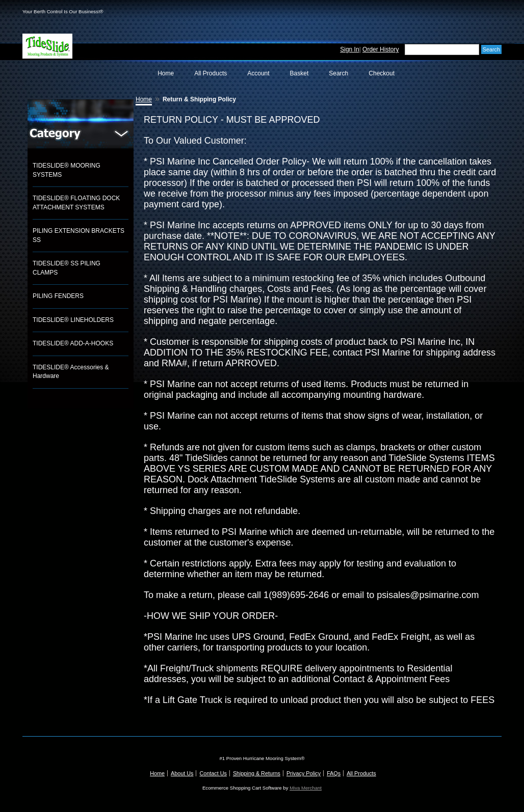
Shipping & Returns (257, 773)
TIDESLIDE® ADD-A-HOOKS (73, 343)
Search (338, 73)
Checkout (382, 73)
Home (166, 73)
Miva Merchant (306, 788)
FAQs (334, 773)
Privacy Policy (304, 773)
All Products (211, 73)
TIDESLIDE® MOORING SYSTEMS (67, 170)
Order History (381, 49)
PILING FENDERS (58, 296)
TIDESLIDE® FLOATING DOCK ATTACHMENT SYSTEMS (76, 203)
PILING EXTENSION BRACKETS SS (78, 235)
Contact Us (213, 773)
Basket (299, 73)
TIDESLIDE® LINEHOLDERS (73, 320)
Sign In (349, 49)
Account (258, 73)
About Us (182, 773)
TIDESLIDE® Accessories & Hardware (71, 372)
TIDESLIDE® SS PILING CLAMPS (67, 268)
